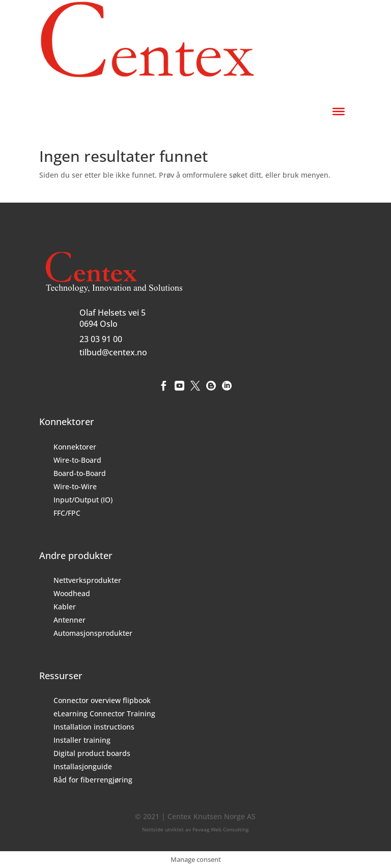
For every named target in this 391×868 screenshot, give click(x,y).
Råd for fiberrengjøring (93, 780)
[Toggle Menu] (339, 111)
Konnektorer (75, 447)
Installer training (82, 740)
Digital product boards (92, 753)
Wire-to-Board (77, 460)
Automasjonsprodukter (93, 633)
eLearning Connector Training (104, 713)
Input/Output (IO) (83, 500)
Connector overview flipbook (102, 700)
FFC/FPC (67, 513)
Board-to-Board (80, 473)
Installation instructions (94, 727)
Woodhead (72, 593)
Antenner (69, 620)
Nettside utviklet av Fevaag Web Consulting (195, 829)
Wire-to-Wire (75, 486)
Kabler (65, 607)
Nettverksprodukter (87, 580)
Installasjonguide (83, 766)
